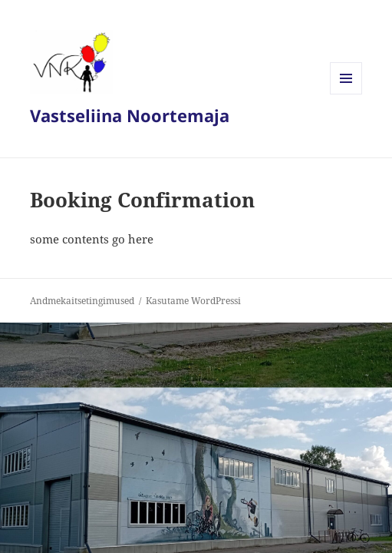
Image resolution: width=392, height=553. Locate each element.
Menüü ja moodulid (346, 94)
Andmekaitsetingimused (82, 301)
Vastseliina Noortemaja (130, 115)
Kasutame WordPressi (193, 301)
